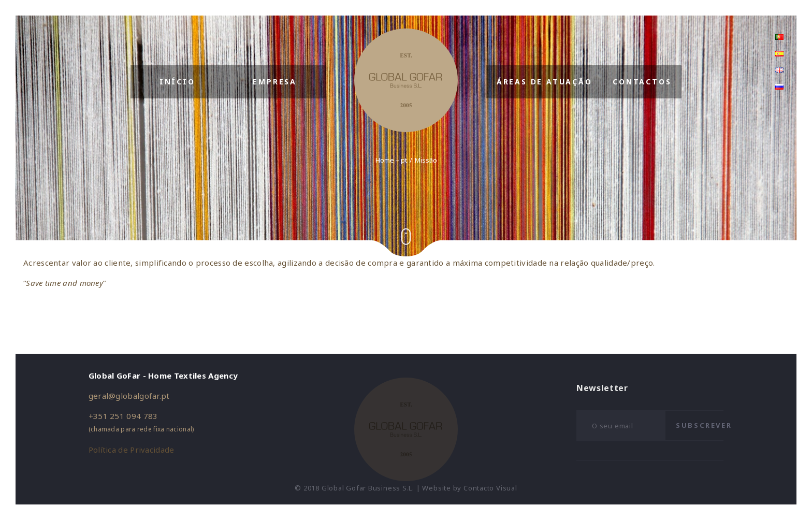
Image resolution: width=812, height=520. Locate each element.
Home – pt (391, 160)
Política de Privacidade (132, 450)
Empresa (275, 82)
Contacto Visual (490, 488)
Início (177, 82)
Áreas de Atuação (545, 82)
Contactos (642, 82)
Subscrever (704, 425)
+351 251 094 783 (123, 416)
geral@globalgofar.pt (129, 396)
